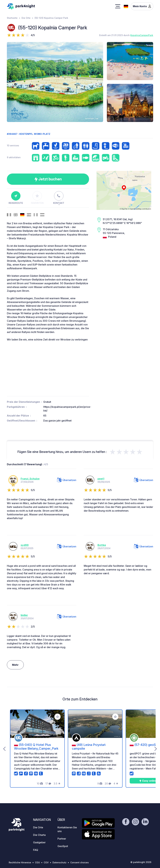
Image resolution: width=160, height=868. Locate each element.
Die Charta (39, 835)
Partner (62, 839)
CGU (37, 862)
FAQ (36, 850)
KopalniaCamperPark (142, 35)
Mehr (15, 665)
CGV (46, 862)
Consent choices (80, 862)
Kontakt (59, 198)
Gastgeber (39, 842)
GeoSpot (63, 846)
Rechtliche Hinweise (20, 862)
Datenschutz (59, 862)
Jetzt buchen (48, 179)
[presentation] (4, 749)
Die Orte (26, 18)
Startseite (12, 18)
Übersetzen (67, 480)
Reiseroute (16, 198)
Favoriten (37, 198)
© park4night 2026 (141, 862)
